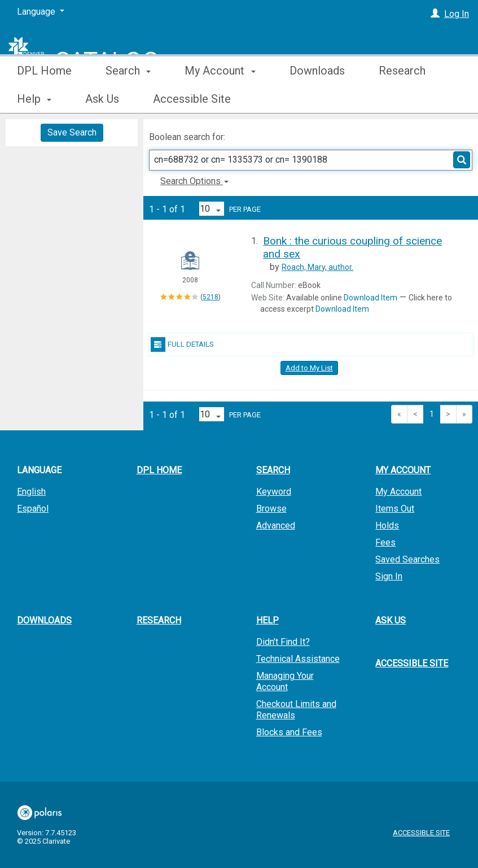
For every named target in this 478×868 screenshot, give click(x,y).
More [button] (401, 99)
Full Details (182, 344)
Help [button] (267, 620)
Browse (271, 509)
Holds (387, 525)
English (31, 492)
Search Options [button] (194, 181)
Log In (457, 14)
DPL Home (44, 99)
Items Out (395, 509)
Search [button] (128, 99)
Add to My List (309, 368)
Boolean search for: (188, 137)
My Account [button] (220, 99)
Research (159, 620)
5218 (211, 297)
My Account (398, 492)
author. (317, 267)
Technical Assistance (298, 659)
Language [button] (39, 470)
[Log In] (435, 14)
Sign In (389, 576)
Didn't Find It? (283, 642)
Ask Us (391, 620)
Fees (385, 542)
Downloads (317, 99)
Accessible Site (412, 663)
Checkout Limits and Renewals (296, 710)
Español (33, 509)
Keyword (274, 492)
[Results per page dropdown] (212, 209)
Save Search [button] (72, 132)
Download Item (370, 298)
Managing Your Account (285, 681)
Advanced (276, 525)
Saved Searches (407, 559)
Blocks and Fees (289, 732)
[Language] (41, 12)
